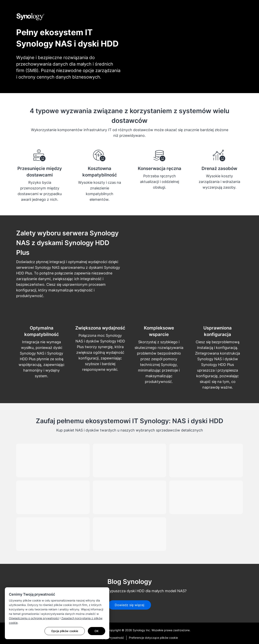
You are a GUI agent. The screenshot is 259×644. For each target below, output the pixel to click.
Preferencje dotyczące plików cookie (153, 638)
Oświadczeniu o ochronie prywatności (34, 618)
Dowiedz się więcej (129, 605)
